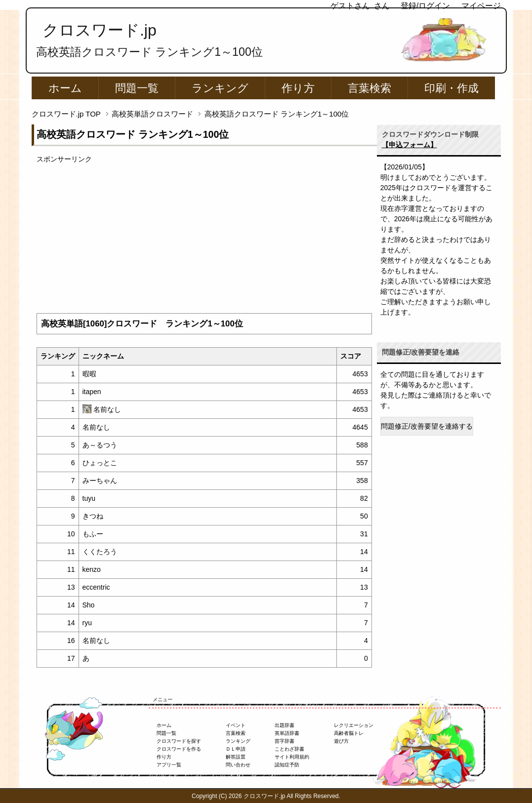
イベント (236, 725)
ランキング (220, 88)
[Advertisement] (204, 234)
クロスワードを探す (179, 741)
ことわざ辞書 (289, 749)
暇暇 (89, 374)
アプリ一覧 (169, 765)
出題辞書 (285, 725)
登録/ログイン (425, 6)
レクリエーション (354, 725)
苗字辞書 (285, 741)
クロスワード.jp (100, 30)
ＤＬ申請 (236, 749)
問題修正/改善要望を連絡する (427, 426)
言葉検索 (369, 88)
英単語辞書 (287, 733)
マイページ (481, 6)
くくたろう (100, 552)
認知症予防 (287, 765)
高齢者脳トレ (349, 733)
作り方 (298, 88)
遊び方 (341, 741)
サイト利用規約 (292, 757)
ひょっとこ (100, 463)
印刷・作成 (451, 88)
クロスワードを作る (179, 749)
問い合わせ (238, 765)
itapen (92, 392)
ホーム (65, 88)
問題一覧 (137, 88)
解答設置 (236, 757)
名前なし (107, 409)
